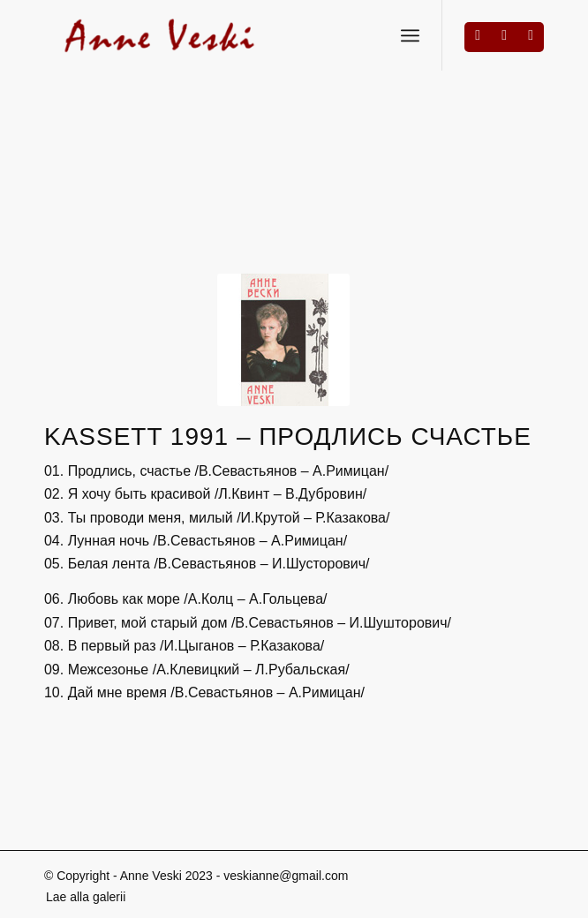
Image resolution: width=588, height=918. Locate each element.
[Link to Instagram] (504, 35)
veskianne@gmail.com (286, 876)
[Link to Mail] (531, 35)
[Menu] (410, 35)
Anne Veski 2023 (166, 876)
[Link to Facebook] (478, 35)
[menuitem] (81, 897)
